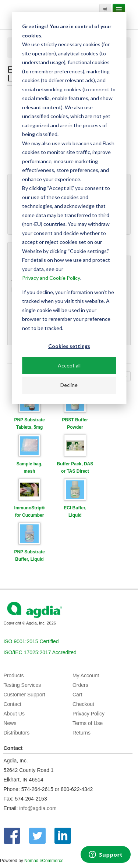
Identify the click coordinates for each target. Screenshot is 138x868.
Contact (12, 704)
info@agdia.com (38, 808)
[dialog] (69, 208)
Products (13, 675)
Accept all (69, 365)
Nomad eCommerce (44, 861)
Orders (80, 685)
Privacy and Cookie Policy (51, 278)
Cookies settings (69, 346)
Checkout (83, 704)
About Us (14, 714)
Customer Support (24, 695)
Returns (82, 733)
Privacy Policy (89, 714)
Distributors (16, 733)
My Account (86, 675)
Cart (77, 695)
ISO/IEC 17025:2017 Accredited (40, 652)
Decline (69, 385)
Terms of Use (88, 723)
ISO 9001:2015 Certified (31, 641)
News (10, 723)
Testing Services (22, 685)
